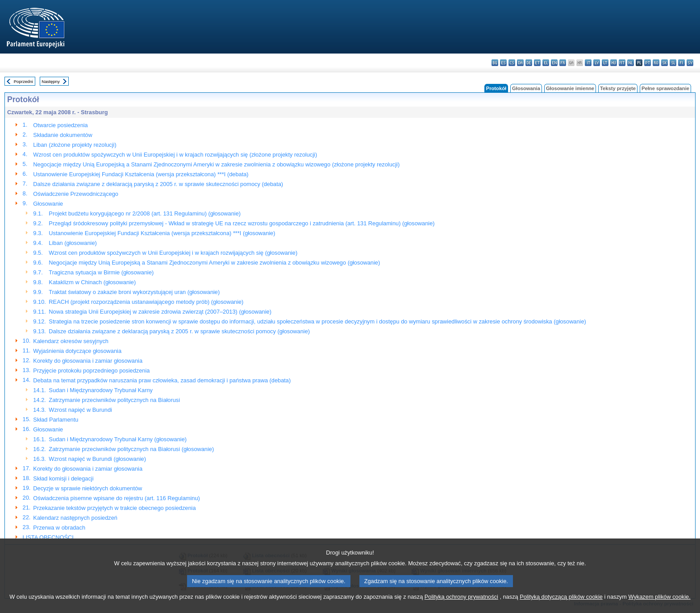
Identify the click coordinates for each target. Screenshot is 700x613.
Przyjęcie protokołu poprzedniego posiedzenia (91, 371)
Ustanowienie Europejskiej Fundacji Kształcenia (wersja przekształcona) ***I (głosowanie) (162, 233)
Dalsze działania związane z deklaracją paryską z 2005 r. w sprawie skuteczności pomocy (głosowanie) (179, 331)
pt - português (648, 63)
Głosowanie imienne (570, 88)
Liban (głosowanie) (73, 243)
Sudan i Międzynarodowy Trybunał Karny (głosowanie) (118, 439)
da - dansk (520, 63)
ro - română (656, 63)
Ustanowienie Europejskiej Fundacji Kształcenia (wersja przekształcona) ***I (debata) (141, 174)
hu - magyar (614, 63)
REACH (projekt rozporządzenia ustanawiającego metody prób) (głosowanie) (146, 302)
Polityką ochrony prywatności (461, 605)
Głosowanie (48, 204)
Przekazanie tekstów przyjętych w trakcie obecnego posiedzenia (114, 508)
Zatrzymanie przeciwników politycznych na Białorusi (114, 400)
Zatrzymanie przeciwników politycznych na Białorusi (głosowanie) (131, 449)
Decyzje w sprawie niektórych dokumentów (87, 488)
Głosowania (526, 88)
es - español (503, 63)
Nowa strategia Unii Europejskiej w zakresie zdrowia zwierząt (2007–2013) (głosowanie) (160, 312)
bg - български (495, 63)
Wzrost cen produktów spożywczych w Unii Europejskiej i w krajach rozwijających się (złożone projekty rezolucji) (175, 155)
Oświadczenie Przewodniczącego (76, 194)
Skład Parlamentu (56, 420)
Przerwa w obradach (59, 528)
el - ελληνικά (546, 63)
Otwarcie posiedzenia (60, 125)
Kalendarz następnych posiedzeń (75, 518)
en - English (554, 63)
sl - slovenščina (673, 63)
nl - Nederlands (631, 63)
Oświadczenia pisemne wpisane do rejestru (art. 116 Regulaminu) (116, 498)
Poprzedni (23, 81)
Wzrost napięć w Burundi (80, 410)
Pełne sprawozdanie (665, 88)
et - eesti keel (537, 63)
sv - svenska (690, 63)
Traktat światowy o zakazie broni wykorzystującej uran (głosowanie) (134, 292)
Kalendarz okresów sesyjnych (71, 341)
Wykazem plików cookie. (659, 605)
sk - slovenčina (665, 63)
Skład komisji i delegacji (63, 478)
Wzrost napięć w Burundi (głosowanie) (97, 459)
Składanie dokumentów (62, 135)
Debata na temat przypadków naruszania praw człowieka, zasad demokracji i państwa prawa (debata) (162, 380)
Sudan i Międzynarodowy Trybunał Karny (101, 390)
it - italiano (588, 63)
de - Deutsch (529, 63)
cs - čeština (512, 63)
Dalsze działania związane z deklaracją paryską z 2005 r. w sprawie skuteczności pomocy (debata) (158, 184)
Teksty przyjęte (618, 88)
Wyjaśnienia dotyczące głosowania (77, 351)
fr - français (563, 63)
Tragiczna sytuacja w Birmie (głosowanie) (101, 272)
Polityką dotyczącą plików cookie (561, 605)
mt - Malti (622, 63)
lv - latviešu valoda (597, 63)
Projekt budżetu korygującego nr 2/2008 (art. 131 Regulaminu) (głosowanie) (145, 213)
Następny (51, 81)
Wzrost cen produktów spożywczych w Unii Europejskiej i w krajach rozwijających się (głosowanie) (173, 253)
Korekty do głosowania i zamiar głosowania (88, 361)
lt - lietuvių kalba (605, 63)
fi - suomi (681, 63)
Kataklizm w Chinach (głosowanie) (92, 282)
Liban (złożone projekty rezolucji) (75, 145)
